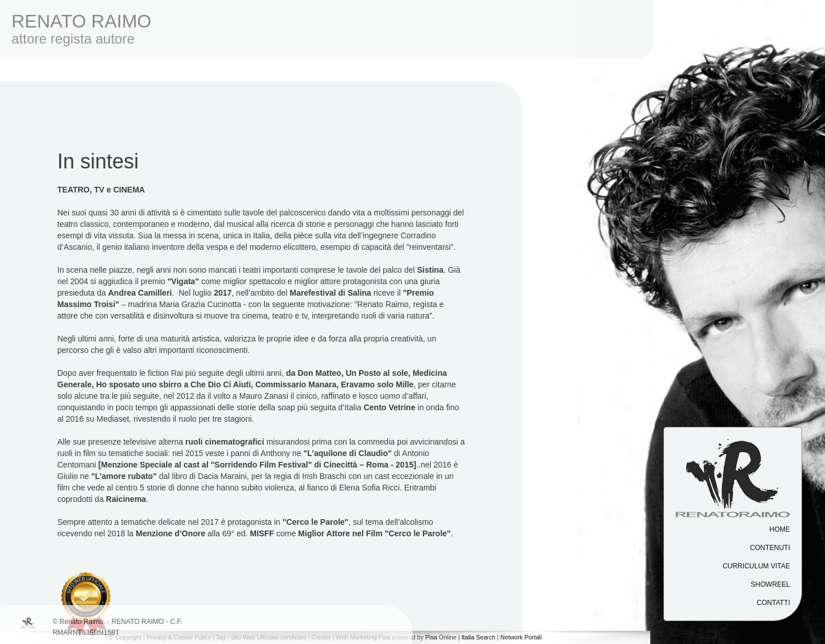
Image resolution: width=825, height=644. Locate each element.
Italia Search (478, 637)
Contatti (773, 603)
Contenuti (770, 548)
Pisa (431, 637)
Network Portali (521, 637)
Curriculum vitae (756, 566)
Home (780, 529)
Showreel (770, 584)
